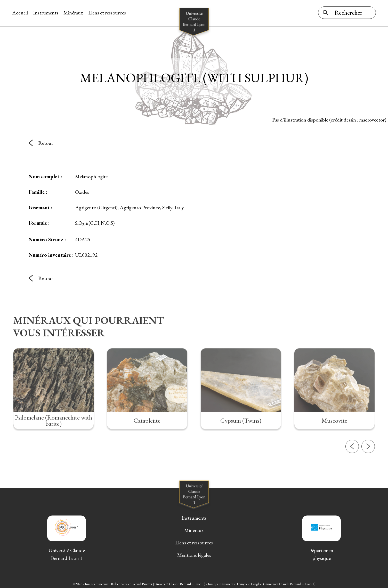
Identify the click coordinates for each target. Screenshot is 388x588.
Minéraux (74, 13)
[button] (352, 464)
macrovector (372, 118)
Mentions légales (194, 554)
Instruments (47, 13)
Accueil (21, 13)
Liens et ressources (108, 13)
